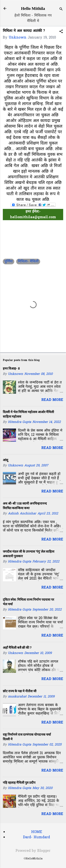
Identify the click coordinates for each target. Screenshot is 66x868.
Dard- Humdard (37, 837)
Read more (52, 400)
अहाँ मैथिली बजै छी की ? (17, 648)
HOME (37, 832)
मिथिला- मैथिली (28, 262)
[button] (61, 32)
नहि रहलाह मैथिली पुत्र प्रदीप (19, 783)
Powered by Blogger (33, 851)
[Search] (61, 10)
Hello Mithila (33, 8)
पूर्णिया (9, 262)
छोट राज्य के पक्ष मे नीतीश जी (20, 691)
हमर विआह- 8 (11, 368)
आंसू (5, 460)
